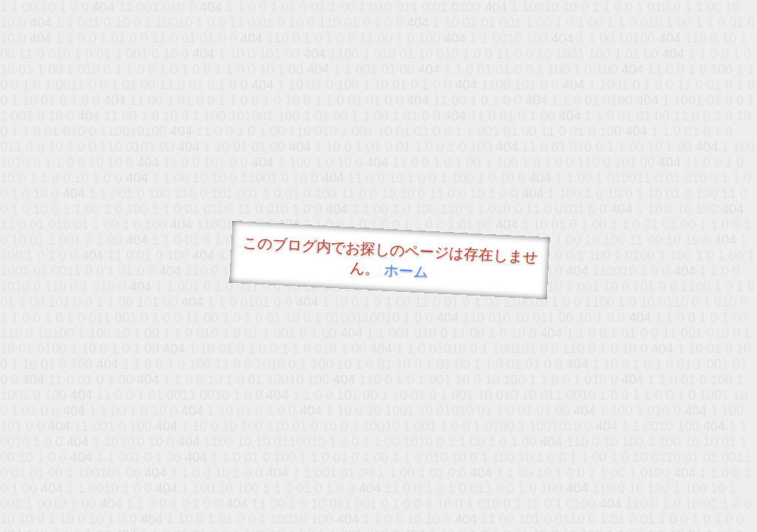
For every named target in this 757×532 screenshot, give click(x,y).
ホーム (406, 271)
